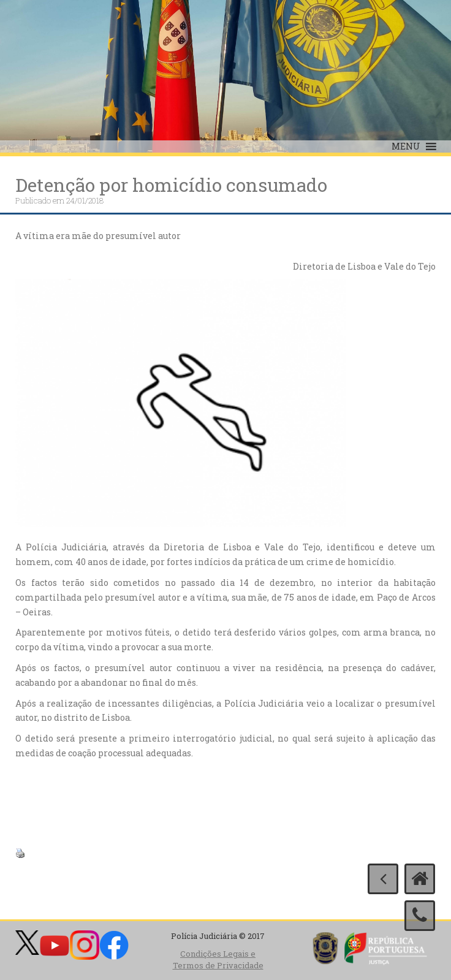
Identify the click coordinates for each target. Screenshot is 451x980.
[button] (406, 146)
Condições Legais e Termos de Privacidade (218, 959)
